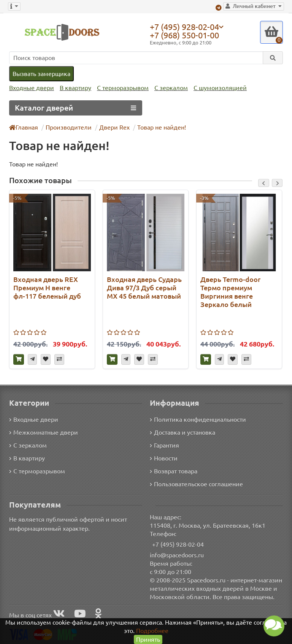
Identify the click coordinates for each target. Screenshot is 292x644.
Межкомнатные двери (42, 432)
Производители (68, 127)
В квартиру (74, 88)
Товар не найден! (158, 127)
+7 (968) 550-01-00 (186, 35)
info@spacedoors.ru (177, 555)
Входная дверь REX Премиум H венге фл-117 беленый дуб (47, 287)
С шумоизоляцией (216, 88)
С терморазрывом (120, 88)
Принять (148, 639)
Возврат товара (174, 471)
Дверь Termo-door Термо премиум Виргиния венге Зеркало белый (229, 292)
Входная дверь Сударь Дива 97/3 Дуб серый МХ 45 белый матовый (144, 287)
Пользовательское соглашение (196, 483)
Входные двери (31, 88)
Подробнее (152, 631)
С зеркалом (168, 88)
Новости (164, 458)
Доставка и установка (182, 432)
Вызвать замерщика (41, 74)
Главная (24, 127)
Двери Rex (112, 127)
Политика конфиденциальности (197, 419)
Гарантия (165, 445)
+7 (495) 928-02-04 (186, 27)
